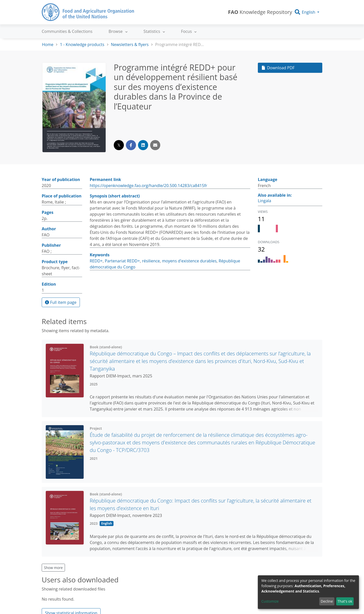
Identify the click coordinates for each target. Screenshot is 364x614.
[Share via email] (155, 145)
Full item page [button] (61, 302)
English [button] (309, 12)
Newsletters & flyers (130, 44)
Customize (270, 601)
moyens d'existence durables (189, 261)
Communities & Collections (67, 31)
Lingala (265, 201)
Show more (53, 568)
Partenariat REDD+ (122, 261)
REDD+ (96, 261)
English (107, 523)
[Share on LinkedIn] (143, 145)
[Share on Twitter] (119, 145)
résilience (151, 261)
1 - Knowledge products (82, 44)
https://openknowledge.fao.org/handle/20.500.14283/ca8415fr (149, 186)
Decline (327, 601)
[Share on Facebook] (131, 145)
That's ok (345, 601)
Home (48, 44)
